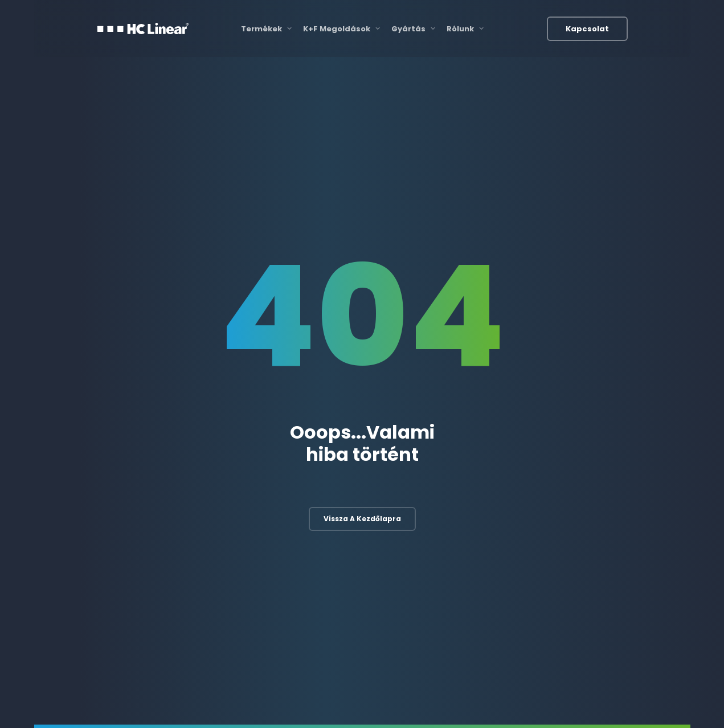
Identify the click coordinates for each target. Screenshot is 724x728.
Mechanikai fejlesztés (305, 528)
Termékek (266, 29)
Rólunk (465, 29)
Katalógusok (460, 703)
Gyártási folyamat (458, 504)
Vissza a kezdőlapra (362, 363)
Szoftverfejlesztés (299, 551)
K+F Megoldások (341, 29)
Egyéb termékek (613, 551)
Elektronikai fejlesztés (305, 504)
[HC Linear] (143, 28)
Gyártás (413, 29)
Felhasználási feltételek (531, 703)
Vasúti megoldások (619, 504)
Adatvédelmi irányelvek (620, 703)
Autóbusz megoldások (624, 528)
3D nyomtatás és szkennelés (477, 528)
